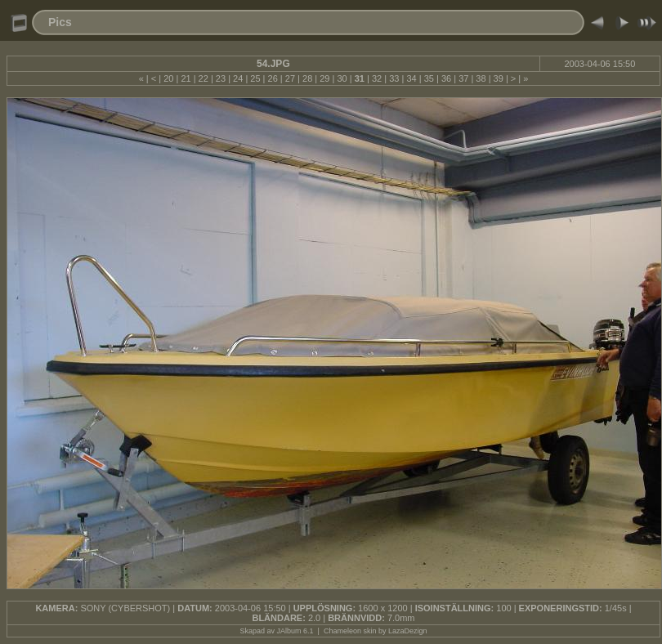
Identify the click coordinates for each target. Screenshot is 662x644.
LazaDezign (408, 631)
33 (394, 78)
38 (481, 78)
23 (221, 78)
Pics (60, 22)
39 (499, 78)
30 (342, 78)
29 (324, 78)
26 (273, 78)
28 (307, 78)
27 (290, 78)
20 (168, 78)
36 (446, 78)
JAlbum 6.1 (295, 631)
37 (463, 78)
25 (255, 78)
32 (377, 78)
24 (238, 78)
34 (411, 78)
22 (204, 78)
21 (186, 78)
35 (429, 78)
